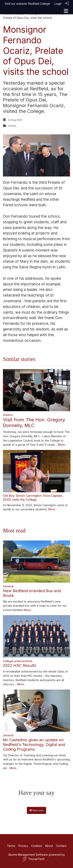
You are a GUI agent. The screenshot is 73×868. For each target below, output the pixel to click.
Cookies (37, 846)
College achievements (18, 661)
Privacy (23, 846)
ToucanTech (33, 859)
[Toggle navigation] (66, 11)
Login (58, 4)
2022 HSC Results (20, 665)
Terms (11, 846)
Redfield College (39, 4)
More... (62, 445)
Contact (61, 846)
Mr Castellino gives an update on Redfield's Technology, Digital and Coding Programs (34, 745)
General (8, 586)
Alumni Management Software (28, 855)
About (49, 846)
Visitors (12, 126)
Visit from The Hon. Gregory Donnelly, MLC (34, 423)
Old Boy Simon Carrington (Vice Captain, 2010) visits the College (33, 497)
